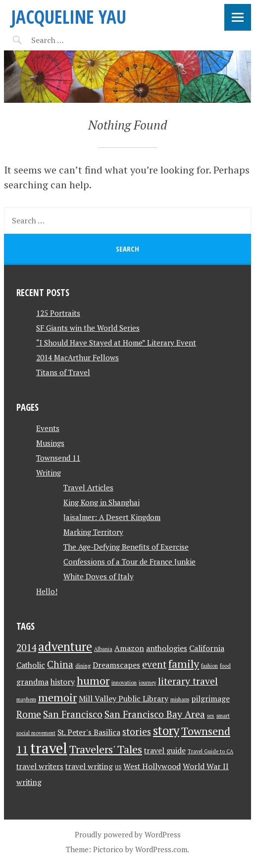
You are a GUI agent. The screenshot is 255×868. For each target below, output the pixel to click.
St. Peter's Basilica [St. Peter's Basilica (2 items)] (89, 732)
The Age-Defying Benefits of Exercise (126, 547)
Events (48, 428)
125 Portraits (58, 313)
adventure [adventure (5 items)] (65, 647)
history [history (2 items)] (63, 682)
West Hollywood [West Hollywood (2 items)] (152, 766)
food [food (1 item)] (225, 666)
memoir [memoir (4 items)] (57, 697)
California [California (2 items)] (207, 648)
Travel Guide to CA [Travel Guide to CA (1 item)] (210, 751)
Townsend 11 (58, 458)
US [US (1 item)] (118, 767)
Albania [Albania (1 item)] (103, 649)
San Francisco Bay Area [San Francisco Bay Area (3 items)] (155, 714)
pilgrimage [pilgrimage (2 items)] (210, 699)
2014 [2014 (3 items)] (26, 648)
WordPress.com (161, 849)
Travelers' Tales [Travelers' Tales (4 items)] (106, 749)
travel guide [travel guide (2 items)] (165, 751)
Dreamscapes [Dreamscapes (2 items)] (116, 665)
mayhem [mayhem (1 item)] (26, 699)
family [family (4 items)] (184, 664)
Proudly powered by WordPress (128, 834)
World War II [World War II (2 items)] (206, 766)
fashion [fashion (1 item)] (209, 666)
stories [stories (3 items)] (137, 732)
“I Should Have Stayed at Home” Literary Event (116, 343)
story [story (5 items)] (166, 731)
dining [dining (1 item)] (83, 666)
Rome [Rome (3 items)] (29, 714)
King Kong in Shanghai (102, 502)
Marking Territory (93, 532)
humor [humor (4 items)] (93, 680)
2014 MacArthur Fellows (77, 357)
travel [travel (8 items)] (49, 748)
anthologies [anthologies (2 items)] (167, 648)
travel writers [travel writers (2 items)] (40, 766)
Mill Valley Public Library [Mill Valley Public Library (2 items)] (124, 699)
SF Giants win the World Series (88, 328)
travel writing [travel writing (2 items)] (89, 766)
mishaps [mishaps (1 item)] (180, 699)
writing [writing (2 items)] (29, 782)
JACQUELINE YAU (69, 17)
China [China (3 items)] (60, 664)
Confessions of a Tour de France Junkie (129, 562)
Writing (49, 473)
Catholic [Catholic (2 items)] (31, 665)
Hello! (47, 591)
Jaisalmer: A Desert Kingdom (112, 517)
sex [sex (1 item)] (211, 716)
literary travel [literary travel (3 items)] (188, 681)
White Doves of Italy (99, 576)
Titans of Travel (63, 372)
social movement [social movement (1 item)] (36, 733)
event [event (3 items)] (154, 664)
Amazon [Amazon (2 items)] (129, 648)
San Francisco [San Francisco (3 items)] (73, 714)
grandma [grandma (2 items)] (32, 682)
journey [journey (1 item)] (147, 683)
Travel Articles (88, 487)
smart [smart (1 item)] (223, 716)
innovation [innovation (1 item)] (124, 683)
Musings (50, 443)
